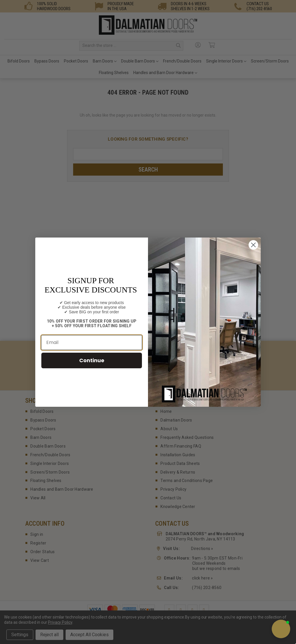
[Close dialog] (253, 245)
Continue (92, 360)
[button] (281, 629)
